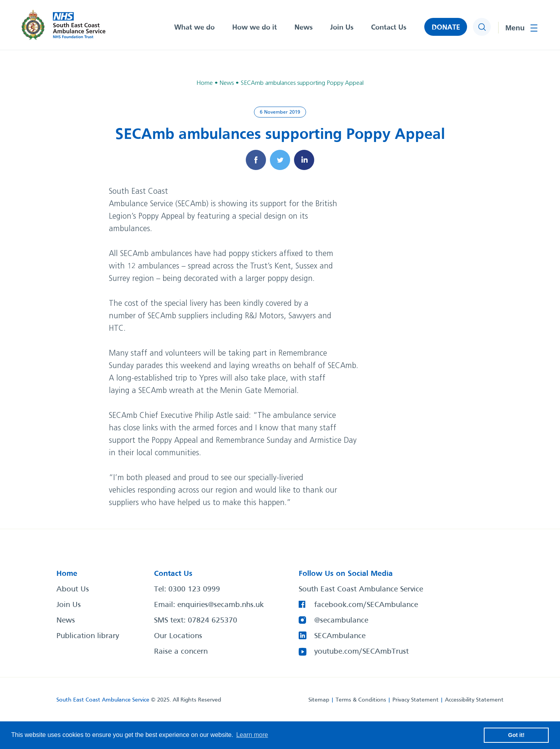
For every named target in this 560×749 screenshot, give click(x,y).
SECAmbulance (340, 636)
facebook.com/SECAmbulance (366, 605)
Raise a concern (181, 652)
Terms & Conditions (361, 700)
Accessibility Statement (474, 700)
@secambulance (341, 621)
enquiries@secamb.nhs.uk (220, 605)
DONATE (446, 28)
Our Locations (178, 636)
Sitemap (319, 700)
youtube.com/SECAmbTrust (361, 652)
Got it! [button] (516, 735)
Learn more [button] (252, 735)
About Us (73, 589)
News (304, 28)
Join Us (342, 28)
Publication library (88, 636)
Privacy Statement (416, 700)
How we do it (255, 28)
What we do (194, 28)
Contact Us (389, 28)
